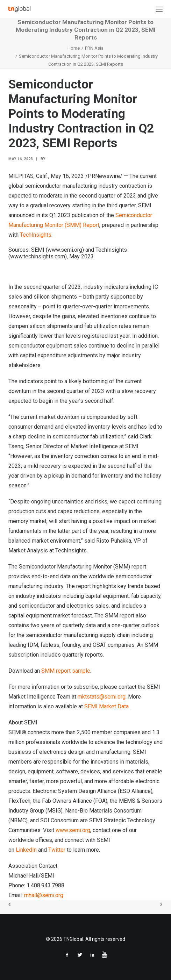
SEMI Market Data (106, 706)
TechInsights (36, 235)
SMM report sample (66, 671)
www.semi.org (73, 830)
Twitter (57, 850)
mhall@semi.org (44, 895)
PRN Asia (94, 48)
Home (74, 48)
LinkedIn (26, 850)
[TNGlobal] (19, 9)
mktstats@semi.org (102, 697)
